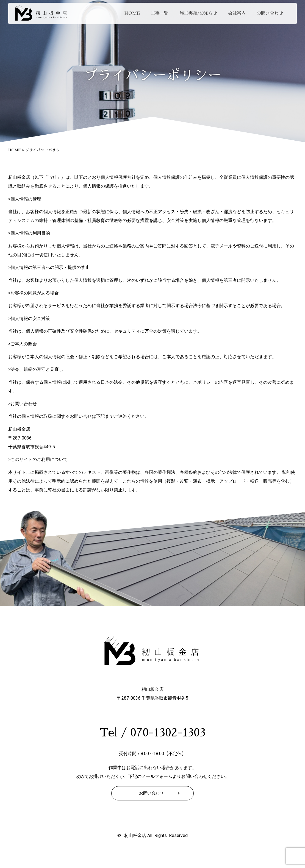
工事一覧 (160, 13)
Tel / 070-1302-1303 (153, 733)
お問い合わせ (270, 13)
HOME (132, 13)
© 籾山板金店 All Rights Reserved (152, 835)
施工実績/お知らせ (198, 13)
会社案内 (237, 13)
